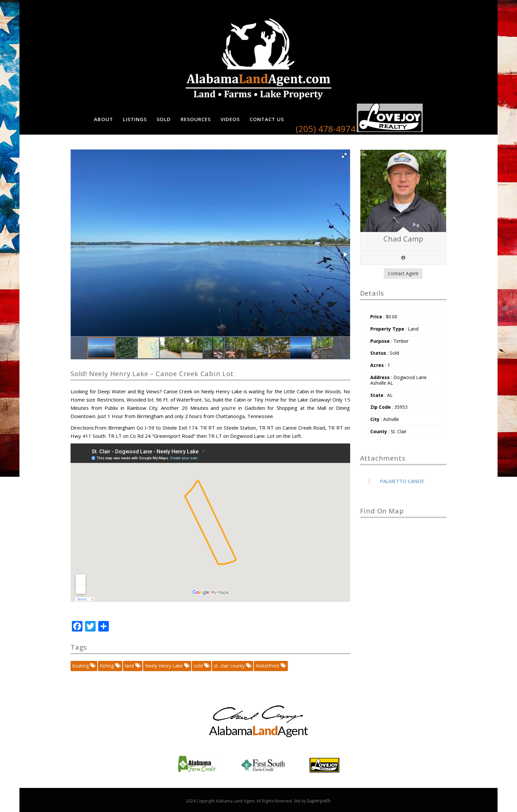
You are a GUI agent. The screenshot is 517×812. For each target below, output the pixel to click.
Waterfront (271, 666)
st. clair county (232, 666)
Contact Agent (403, 273)
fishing (110, 666)
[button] (344, 155)
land (132, 666)
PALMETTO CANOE (402, 481)
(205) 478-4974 (326, 129)
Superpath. (319, 800)
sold (201, 666)
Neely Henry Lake (167, 666)
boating (84, 666)
